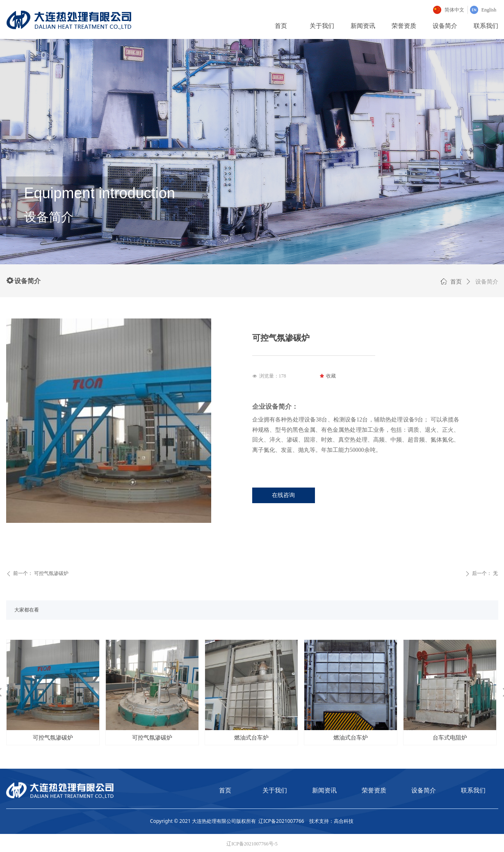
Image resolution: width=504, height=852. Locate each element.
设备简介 (487, 282)
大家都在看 (27, 610)
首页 (456, 282)
